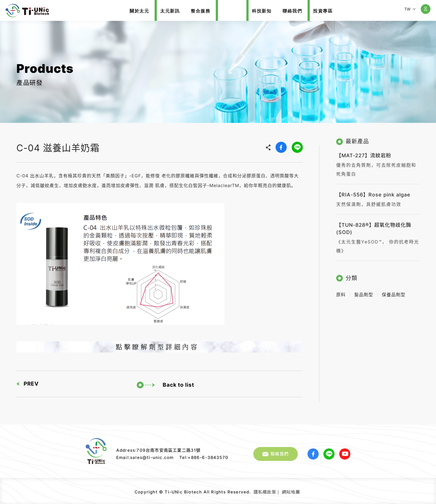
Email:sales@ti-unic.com (145, 457)
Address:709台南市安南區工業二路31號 (158, 450)
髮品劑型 (364, 292)
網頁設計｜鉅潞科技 (301, 490)
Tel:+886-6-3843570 (204, 457)
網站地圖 (291, 492)
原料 (341, 292)
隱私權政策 (265, 492)
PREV (28, 382)
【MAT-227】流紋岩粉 (364, 153)
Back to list (165, 384)
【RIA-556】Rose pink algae (373, 192)
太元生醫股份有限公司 (27, 11)
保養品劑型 (394, 292)
